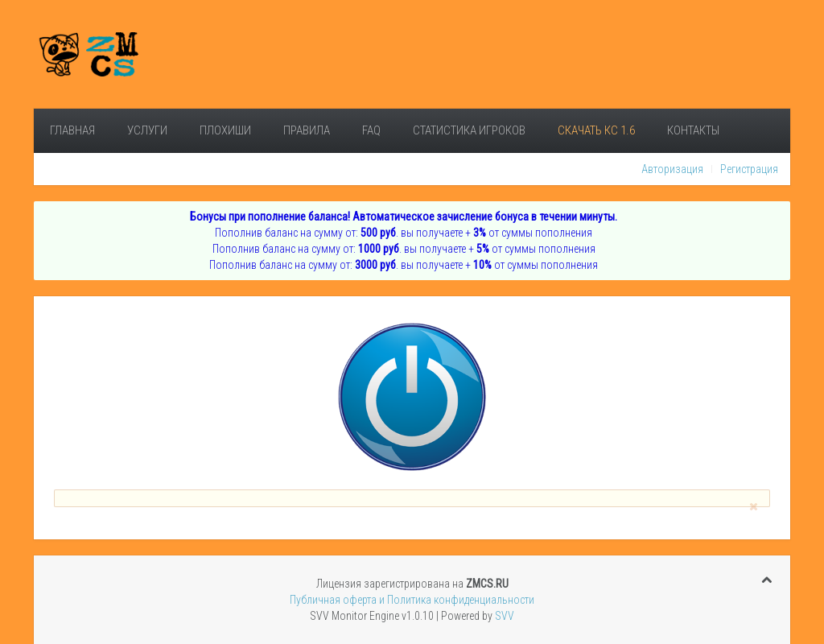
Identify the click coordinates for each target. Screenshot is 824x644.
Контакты (693, 130)
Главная (72, 130)
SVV (505, 616)
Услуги (147, 130)
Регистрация (749, 169)
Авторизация (672, 169)
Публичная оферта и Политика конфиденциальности (412, 600)
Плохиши (225, 130)
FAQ (371, 130)
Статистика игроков (469, 130)
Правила (307, 130)
